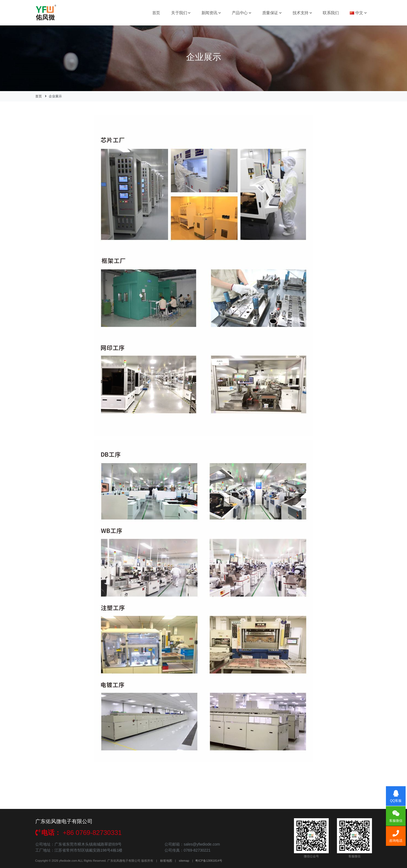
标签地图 (166, 861)
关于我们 (181, 13)
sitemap (184, 861)
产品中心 (242, 13)
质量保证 (272, 13)
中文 (358, 13)
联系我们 (331, 13)
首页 (156, 13)
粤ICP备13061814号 (209, 861)
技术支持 (302, 13)
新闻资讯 (211, 13)
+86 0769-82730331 (79, 833)
